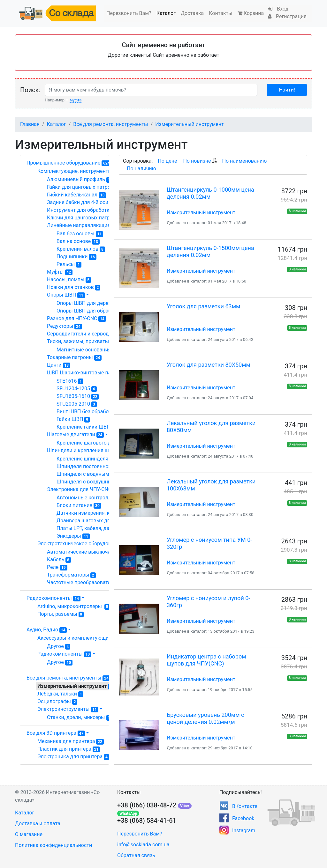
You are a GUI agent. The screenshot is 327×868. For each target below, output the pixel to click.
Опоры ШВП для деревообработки (101, 303)
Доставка (192, 13)
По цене (167, 161)
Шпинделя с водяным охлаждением (104, 474)
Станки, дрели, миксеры (80, 717)
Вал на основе (78, 241)
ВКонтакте (245, 806)
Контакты (221, 13)
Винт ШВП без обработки (90, 412)
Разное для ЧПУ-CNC (76, 319)
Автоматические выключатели (87, 552)
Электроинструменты (68, 709)
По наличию (141, 169)
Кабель (59, 560)
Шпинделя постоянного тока (94, 467)
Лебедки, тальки (60, 694)
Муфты (60, 272)
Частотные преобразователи (86, 583)
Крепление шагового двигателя (98, 443)
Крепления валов (81, 249)
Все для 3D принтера (56, 733)
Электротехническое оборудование (84, 544)
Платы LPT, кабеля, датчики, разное (104, 528)
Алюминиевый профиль (80, 180)
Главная (30, 124)
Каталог (166, 13)
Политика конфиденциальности (53, 845)
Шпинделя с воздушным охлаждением (107, 482)
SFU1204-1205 (77, 389)
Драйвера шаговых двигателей (98, 521)
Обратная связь (136, 855)
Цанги (59, 365)
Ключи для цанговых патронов (87, 218)
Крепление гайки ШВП (87, 427)
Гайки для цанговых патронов (86, 187)
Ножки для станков (74, 287)
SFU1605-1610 (78, 396)
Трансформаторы (71, 575)
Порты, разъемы (61, 614)
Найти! (287, 90)
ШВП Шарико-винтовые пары (87, 373)
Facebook (243, 818)
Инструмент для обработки (84, 210)
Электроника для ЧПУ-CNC (85, 489)
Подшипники (76, 257)
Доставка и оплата (38, 824)
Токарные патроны (74, 357)
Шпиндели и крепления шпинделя (92, 451)
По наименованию (244, 161)
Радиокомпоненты (53, 598)
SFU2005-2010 (77, 404)
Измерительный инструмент (190, 124)
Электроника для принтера (73, 757)
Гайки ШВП (73, 419)
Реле (57, 567)
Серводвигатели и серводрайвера (92, 334)
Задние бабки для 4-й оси (81, 202)
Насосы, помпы (69, 280)
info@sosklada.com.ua (143, 845)
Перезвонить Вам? (129, 13)
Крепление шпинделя (86, 459)
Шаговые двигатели (75, 435)
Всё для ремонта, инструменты (110, 124)
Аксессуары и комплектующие (78, 638)
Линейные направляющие (83, 225)
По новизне (197, 161)
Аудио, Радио (47, 630)
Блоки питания (79, 505)
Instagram (244, 831)
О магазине (29, 834)
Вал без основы (80, 234)
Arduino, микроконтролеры (73, 607)
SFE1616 (70, 381)
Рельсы (69, 264)
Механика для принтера (71, 741)
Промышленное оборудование (69, 163)
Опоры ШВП (66, 295)
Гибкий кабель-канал (76, 195)
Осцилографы (57, 702)
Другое (59, 646)
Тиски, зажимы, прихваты (82, 342)
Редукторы (65, 326)
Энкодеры (73, 536)
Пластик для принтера (69, 749)
